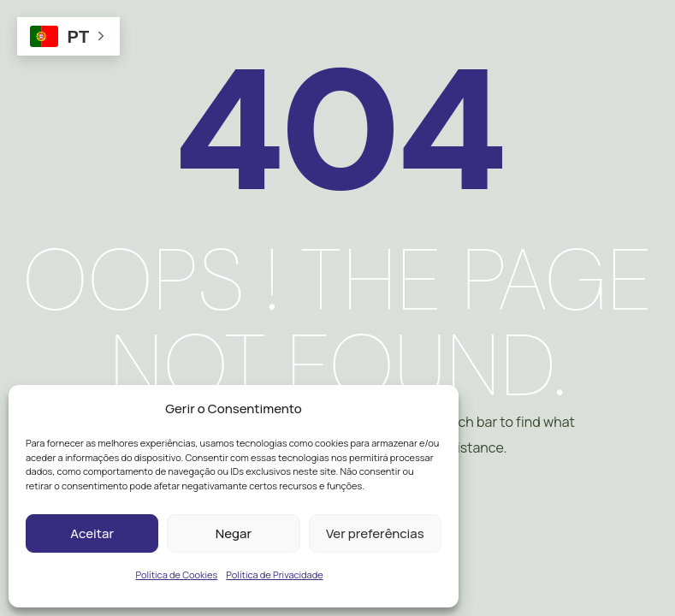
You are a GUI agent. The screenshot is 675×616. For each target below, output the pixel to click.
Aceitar (92, 533)
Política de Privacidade (274, 575)
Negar (234, 533)
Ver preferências (375, 533)
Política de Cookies (176, 575)
